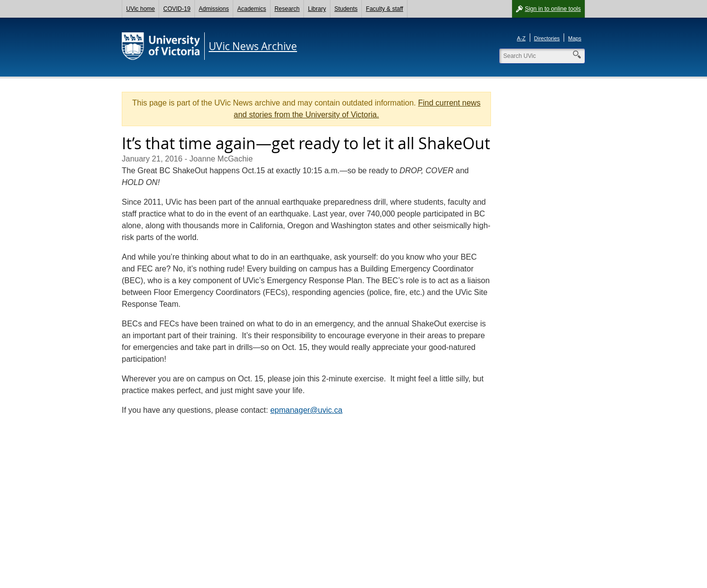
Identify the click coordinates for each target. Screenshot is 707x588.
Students (346, 9)
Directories (547, 38)
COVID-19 (177, 9)
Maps (575, 38)
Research (287, 9)
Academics (252, 9)
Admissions (214, 9)
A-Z (521, 38)
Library (317, 9)
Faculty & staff (384, 9)
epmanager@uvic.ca (306, 410)
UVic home (140, 9)
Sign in (553, 9)
